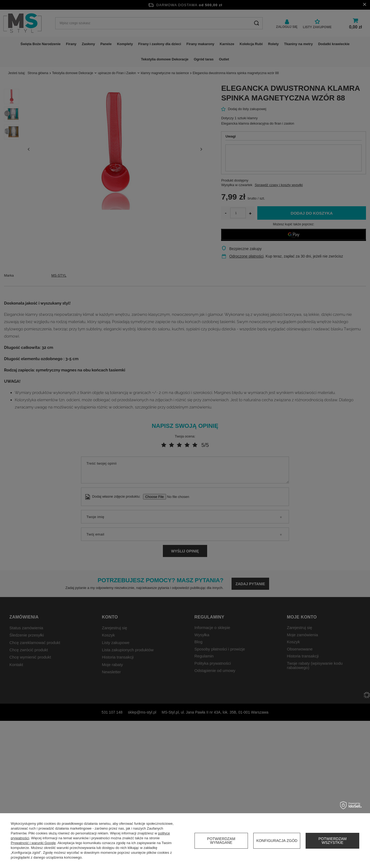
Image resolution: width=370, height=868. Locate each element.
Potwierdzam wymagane (221, 841)
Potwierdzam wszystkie (333, 841)
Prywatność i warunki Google (33, 843)
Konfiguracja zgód (277, 841)
